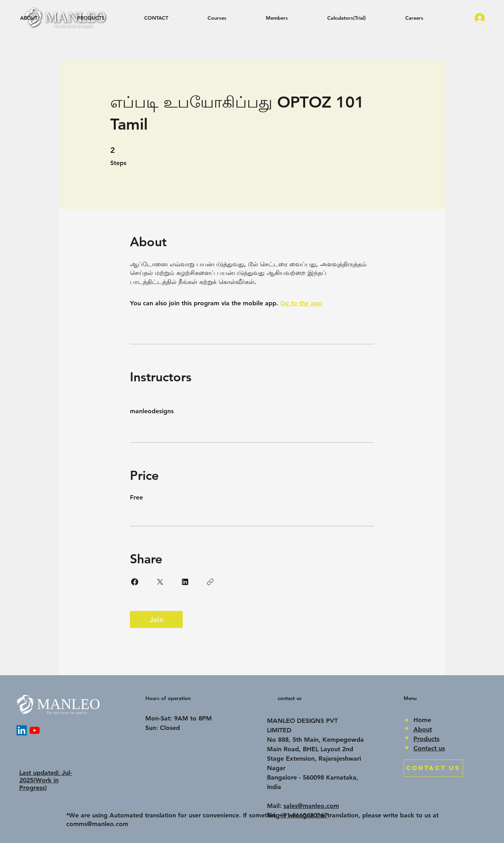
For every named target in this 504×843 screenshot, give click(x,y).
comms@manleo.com (97, 824)
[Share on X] (160, 582)
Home (422, 720)
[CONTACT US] (433, 768)
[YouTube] (35, 730)
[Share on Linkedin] (185, 582)
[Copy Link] (210, 582)
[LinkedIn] (22, 730)
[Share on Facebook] (135, 582)
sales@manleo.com (311, 806)
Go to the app (301, 303)
